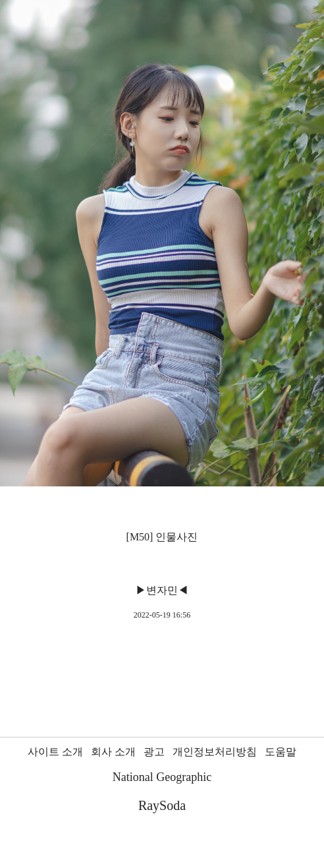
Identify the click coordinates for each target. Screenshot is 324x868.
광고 (154, 752)
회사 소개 (113, 752)
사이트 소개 (55, 752)
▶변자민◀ (162, 590)
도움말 (281, 752)
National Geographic (162, 777)
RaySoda (162, 805)
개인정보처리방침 (215, 752)
